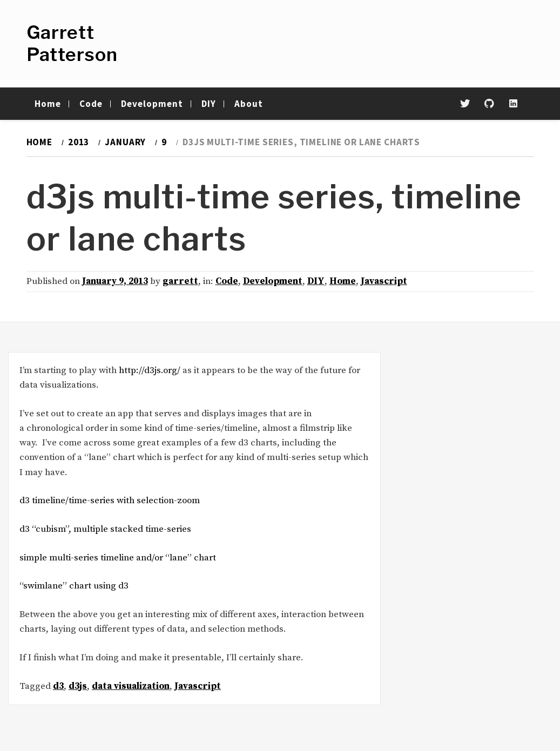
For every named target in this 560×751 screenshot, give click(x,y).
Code (91, 104)
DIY (209, 104)
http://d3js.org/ (150, 370)
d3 (58, 686)
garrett (180, 281)
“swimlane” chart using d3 (74, 586)
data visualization (131, 686)
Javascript (384, 281)
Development (152, 104)
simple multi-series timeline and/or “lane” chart (118, 558)
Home (48, 104)
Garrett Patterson (72, 43)
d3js (78, 686)
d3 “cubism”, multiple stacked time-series (105, 529)
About (249, 104)
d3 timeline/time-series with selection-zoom (110, 500)
